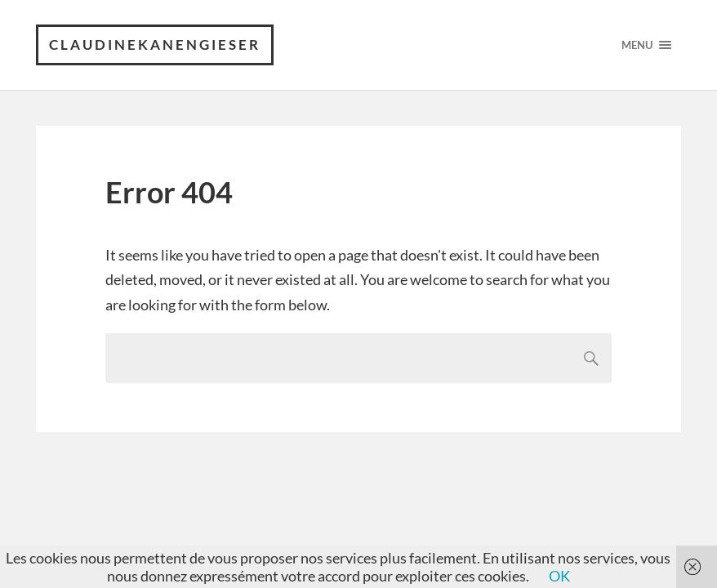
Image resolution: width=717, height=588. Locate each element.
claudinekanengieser (155, 45)
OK (559, 576)
